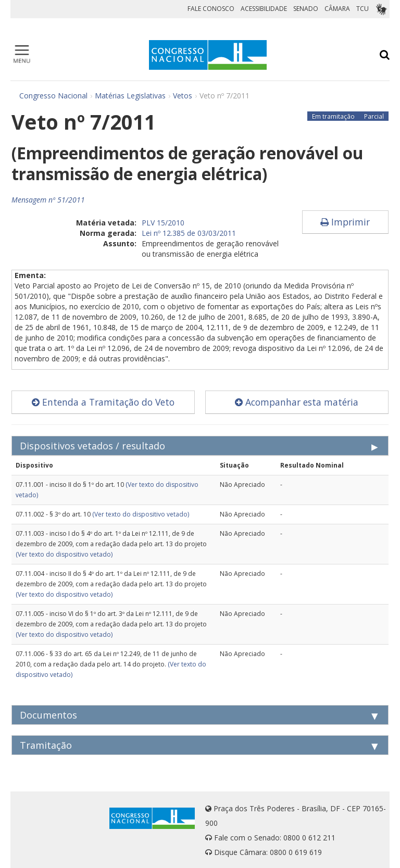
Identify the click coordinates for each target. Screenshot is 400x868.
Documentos (48, 715)
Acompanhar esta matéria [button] (297, 402)
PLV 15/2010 (163, 223)
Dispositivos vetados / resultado (92, 446)
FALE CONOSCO (211, 9)
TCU (362, 9)
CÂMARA (337, 9)
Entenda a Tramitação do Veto (103, 402)
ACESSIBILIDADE (264, 9)
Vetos (183, 96)
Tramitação (46, 745)
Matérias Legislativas (130, 96)
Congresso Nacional (53, 96)
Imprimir (345, 222)
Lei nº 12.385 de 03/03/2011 (189, 233)
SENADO (306, 9)
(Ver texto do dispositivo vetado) (141, 514)
